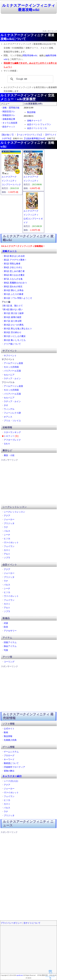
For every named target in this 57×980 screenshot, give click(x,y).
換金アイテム (10, 646)
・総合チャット (8, 127)
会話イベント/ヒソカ (37, 128)
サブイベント (10, 356)
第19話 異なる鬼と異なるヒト (18, 329)
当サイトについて (32, 923)
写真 (6, 650)
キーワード (9, 759)
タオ (6, 405)
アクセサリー (10, 631)
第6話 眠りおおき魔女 (14, 275)
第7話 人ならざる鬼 (13, 279)
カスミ (7, 550)
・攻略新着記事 (8, 119)
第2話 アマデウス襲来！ (15, 260)
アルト (7, 554)
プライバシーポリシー (11, 923)
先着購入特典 (10, 740)
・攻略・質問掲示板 (10, 108)
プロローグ (9, 756)
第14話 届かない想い (13, 309)
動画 (6, 732)
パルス (7, 531)
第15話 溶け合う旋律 (14, 313)
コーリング (9, 662)
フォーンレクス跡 (12, 413)
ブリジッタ (9, 523)
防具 (6, 627)
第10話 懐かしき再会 (14, 290)
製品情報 (31, 112)
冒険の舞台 (9, 771)
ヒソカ (7, 539)
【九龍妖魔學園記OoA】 (35, 139)
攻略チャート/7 (34, 121)
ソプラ (7, 558)
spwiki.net (20, 975)
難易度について (11, 763)
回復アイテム (10, 642)
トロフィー (9, 436)
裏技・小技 (9, 455)
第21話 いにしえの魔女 (15, 336)
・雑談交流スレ (8, 112)
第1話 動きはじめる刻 (14, 256)
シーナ (7, 535)
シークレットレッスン (14, 512)
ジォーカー (9, 519)
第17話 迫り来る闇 (13, 321)
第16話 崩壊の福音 (13, 317)
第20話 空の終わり (13, 332)
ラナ (6, 527)
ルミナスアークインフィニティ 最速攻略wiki (29, 8)
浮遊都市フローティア (14, 767)
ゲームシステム (11, 752)
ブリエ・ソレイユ (12, 421)
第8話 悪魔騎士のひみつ (15, 283)
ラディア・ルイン (12, 379)
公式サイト (9, 729)
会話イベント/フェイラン (39, 124)
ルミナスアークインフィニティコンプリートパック (11, 181)
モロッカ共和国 (11, 367)
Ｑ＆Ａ (7, 444)
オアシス (8, 417)
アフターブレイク (12, 440)
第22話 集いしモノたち (15, 340)
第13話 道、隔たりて (13, 306)
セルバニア (9, 375)
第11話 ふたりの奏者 (14, 294)
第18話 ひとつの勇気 (14, 325)
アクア (7, 516)
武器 (6, 623)
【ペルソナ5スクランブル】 (29, 135)
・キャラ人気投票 (9, 123)
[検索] (30, 79)
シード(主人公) (11, 781)
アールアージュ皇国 (13, 363)
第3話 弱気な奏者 (12, 264)
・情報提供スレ (8, 115)
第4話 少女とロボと (13, 267)
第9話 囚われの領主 (13, 287)
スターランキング (12, 432)
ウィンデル (9, 409)
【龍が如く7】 (8, 135)
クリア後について (12, 344)
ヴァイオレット (11, 543)
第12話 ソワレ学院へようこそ (18, 298)
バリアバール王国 (12, 371)
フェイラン (9, 546)
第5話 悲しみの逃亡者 (14, 271)
